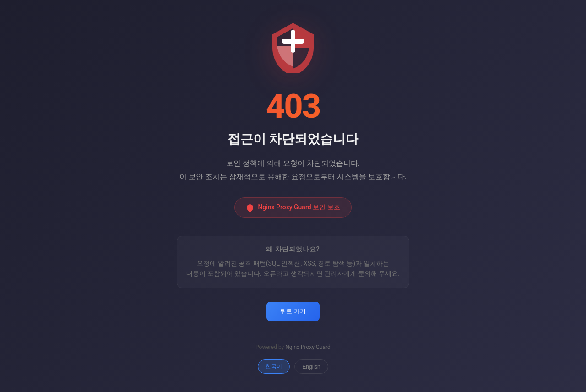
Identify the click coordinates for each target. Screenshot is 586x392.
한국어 (274, 366)
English (311, 367)
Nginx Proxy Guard (308, 347)
